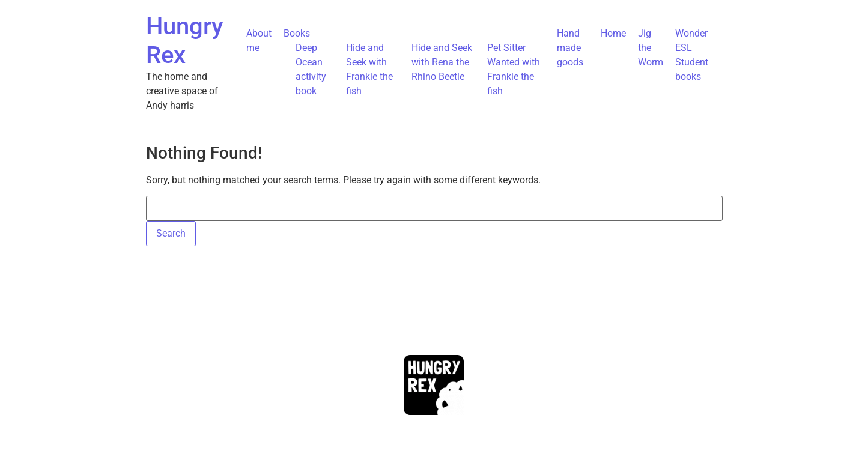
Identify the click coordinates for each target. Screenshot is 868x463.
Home (613, 33)
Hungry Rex (185, 41)
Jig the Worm (651, 48)
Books (297, 33)
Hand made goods (570, 48)
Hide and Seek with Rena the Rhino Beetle (442, 62)
